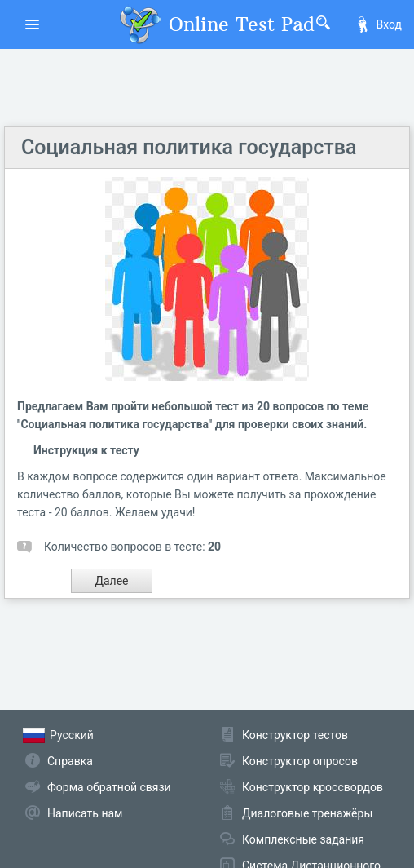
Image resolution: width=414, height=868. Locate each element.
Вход (378, 24)
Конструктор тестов (295, 735)
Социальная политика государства (189, 147)
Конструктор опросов (300, 761)
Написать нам (85, 813)
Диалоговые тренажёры (307, 813)
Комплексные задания (303, 839)
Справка (70, 761)
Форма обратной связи (109, 787)
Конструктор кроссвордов (313, 787)
